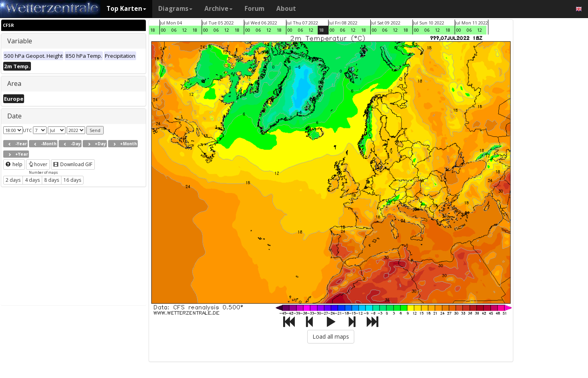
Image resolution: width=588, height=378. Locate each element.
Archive (218, 9)
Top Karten (126, 9)
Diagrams (175, 9)
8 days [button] (52, 180)
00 (163, 30)
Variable (20, 41)
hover (38, 164)
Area (14, 83)
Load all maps (331, 336)
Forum (254, 9)
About (286, 9)
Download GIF (73, 164)
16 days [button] (72, 180)
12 (184, 30)
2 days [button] (13, 180)
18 (153, 30)
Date (14, 116)
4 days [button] (32, 180)
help (14, 164)
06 (174, 30)
